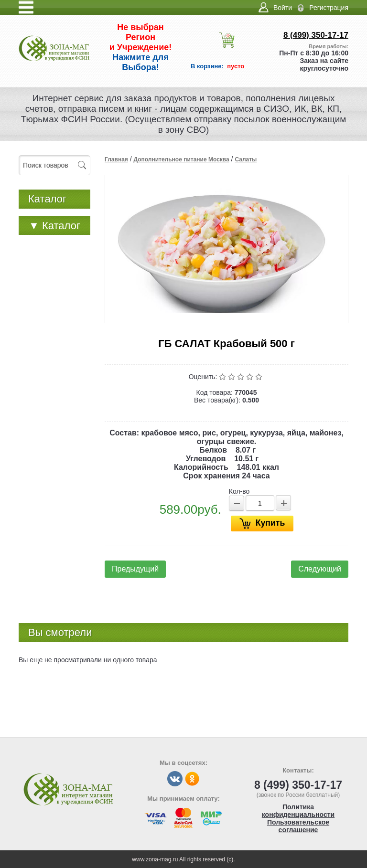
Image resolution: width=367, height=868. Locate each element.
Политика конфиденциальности (298, 811)
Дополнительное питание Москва (181, 159)
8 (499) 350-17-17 (316, 35)
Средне (242, 377)
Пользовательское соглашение (298, 826)
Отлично (260, 377)
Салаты (246, 159)
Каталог (54, 226)
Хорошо (251, 377)
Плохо (232, 377)
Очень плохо (223, 377)
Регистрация (329, 8)
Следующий (320, 569)
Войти (283, 8)
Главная (116, 159)
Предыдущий (135, 569)
